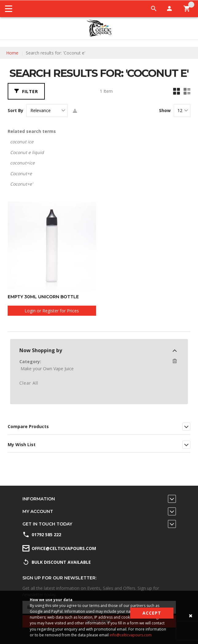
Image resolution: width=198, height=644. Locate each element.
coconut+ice (22, 163)
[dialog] (99, 377)
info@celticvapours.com (131, 635)
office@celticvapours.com (64, 548)
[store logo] (99, 28)
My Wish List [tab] (22, 444)
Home (12, 53)
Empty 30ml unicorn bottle (43, 297)
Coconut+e (21, 173)
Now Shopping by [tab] (41, 350)
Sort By (16, 111)
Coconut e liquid (27, 152)
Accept (152, 613)
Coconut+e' (21, 184)
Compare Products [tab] (28, 426)
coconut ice (22, 142)
